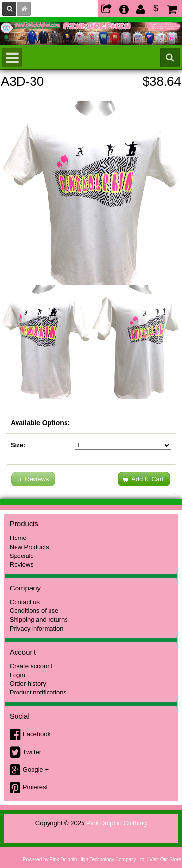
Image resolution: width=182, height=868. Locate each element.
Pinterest (35, 787)
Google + (36, 770)
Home (18, 538)
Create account (31, 666)
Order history (28, 684)
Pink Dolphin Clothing (116, 823)
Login (17, 675)
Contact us (25, 602)
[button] (144, 479)
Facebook (37, 734)
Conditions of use (34, 611)
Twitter (32, 752)
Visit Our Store (165, 859)
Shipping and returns (39, 619)
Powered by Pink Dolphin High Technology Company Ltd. (84, 859)
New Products (29, 547)
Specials (22, 556)
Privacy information (37, 629)
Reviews (22, 564)
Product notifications (38, 692)
